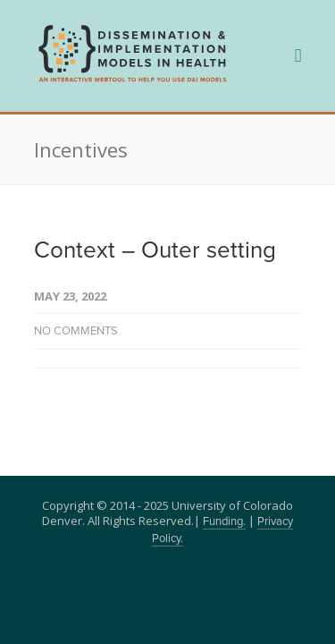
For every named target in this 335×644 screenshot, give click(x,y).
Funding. (224, 522)
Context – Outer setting (155, 250)
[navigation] (132, 80)
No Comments (76, 331)
